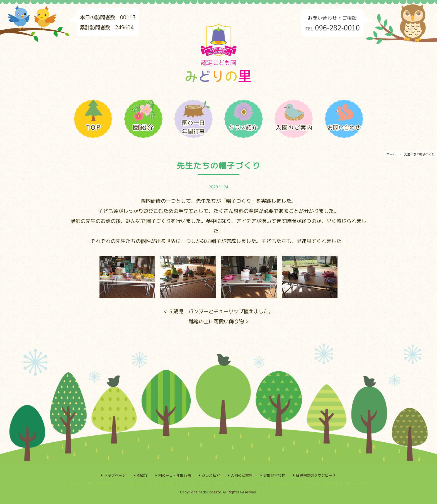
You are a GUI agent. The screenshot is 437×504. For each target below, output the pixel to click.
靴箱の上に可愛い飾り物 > (219, 321)
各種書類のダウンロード (316, 475)
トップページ (115, 475)
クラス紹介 (211, 475)
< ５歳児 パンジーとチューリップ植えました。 (219, 311)
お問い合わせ (274, 475)
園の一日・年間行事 (175, 475)
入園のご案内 (242, 475)
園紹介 (142, 475)
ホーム (391, 154)
